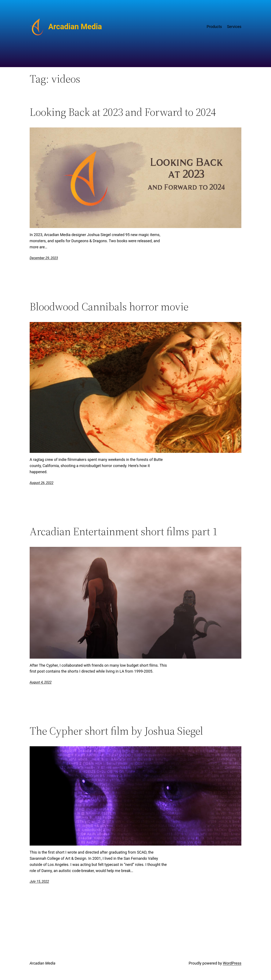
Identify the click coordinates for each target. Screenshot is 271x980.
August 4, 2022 (41, 682)
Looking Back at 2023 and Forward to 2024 (123, 112)
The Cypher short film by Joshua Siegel (116, 731)
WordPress (232, 963)
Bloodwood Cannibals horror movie (109, 307)
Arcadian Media (75, 27)
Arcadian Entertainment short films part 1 (124, 531)
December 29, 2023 (44, 258)
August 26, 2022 (41, 483)
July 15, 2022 (39, 881)
